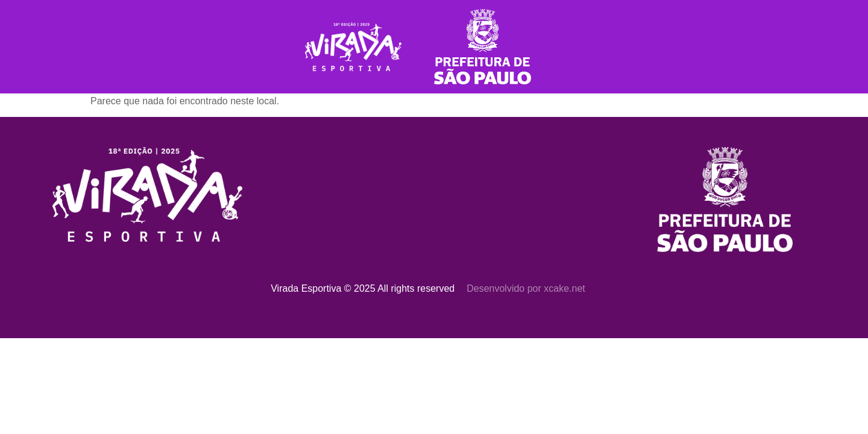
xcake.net (564, 288)
